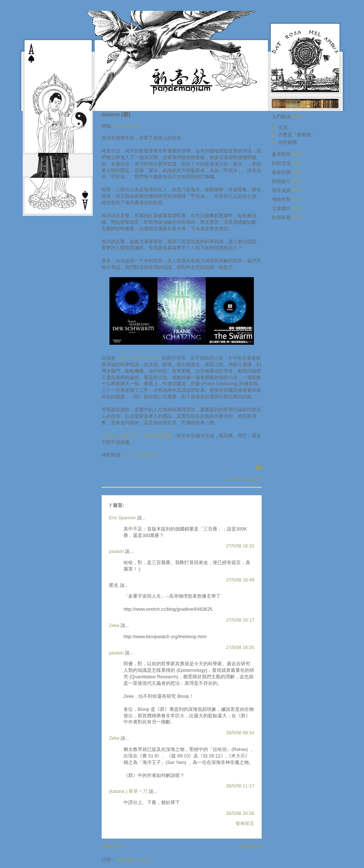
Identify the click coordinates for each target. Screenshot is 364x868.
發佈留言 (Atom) (134, 860)
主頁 (283, 127)
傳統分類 (287, 199)
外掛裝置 (287, 217)
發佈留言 (245, 823)
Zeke (114, 625)
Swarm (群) (116, 114)
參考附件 (287, 154)
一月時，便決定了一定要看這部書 (137, 436)
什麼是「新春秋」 (297, 135)
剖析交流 (287, 163)
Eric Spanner (122, 518)
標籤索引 (287, 181)
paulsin (116, 551)
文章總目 (287, 208)
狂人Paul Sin (127, 126)
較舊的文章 (250, 846)
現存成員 (287, 190)
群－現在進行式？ (144, 455)
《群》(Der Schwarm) (138, 358)
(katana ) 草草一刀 (128, 791)
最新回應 (287, 172)
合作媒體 (287, 142)
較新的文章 (113, 846)
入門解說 (287, 117)
